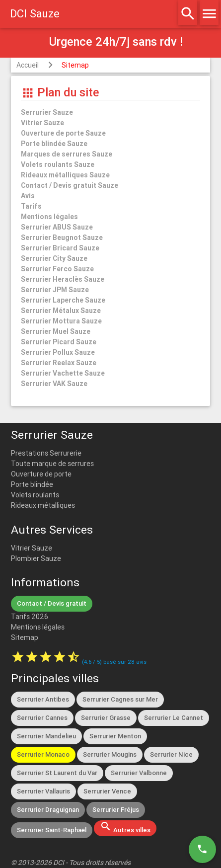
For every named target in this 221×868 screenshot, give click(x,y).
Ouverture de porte (41, 474)
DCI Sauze (35, 14)
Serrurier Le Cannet (174, 718)
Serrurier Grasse (106, 718)
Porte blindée (32, 484)
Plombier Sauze (36, 558)
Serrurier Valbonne (139, 773)
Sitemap (75, 65)
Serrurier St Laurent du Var (57, 773)
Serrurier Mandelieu (46, 736)
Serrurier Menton (115, 736)
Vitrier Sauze (32, 548)
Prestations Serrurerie (46, 453)
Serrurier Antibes (43, 699)
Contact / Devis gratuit (52, 603)
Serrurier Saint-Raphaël (52, 830)
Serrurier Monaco (43, 754)
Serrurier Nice (171, 754)
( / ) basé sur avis (114, 662)
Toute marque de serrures (52, 464)
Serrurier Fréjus (116, 810)
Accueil (28, 65)
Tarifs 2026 (30, 617)
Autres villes (125, 827)
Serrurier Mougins (110, 754)
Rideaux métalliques (43, 505)
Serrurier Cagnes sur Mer (120, 699)
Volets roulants (35, 495)
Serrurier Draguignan (48, 810)
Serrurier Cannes (42, 718)
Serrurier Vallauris (43, 791)
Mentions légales (38, 627)
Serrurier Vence (107, 791)
